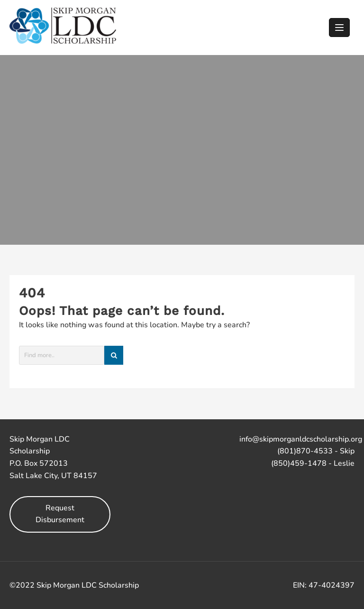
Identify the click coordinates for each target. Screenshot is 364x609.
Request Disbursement (60, 514)
